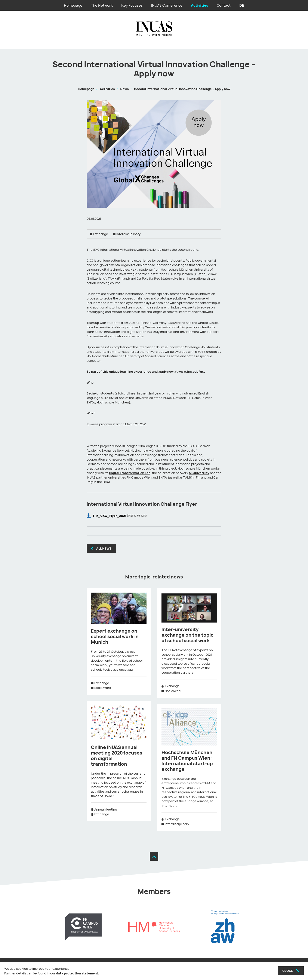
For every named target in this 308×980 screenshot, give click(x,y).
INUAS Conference (167, 5)
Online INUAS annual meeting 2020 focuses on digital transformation (117, 756)
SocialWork (103, 688)
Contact (224, 5)
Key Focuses (132, 5)
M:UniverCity (199, 473)
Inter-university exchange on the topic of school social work (187, 635)
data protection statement (77, 973)
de (242, 5)
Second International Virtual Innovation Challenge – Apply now (182, 89)
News (124, 89)
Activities (200, 5)
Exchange (101, 234)
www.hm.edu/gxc (192, 371)
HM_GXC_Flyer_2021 (110, 516)
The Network (102, 5)
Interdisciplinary (128, 234)
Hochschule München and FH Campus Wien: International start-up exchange (187, 761)
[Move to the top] (154, 856)
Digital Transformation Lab (130, 473)
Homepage (73, 5)
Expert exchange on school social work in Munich (115, 637)
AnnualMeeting (106, 809)
